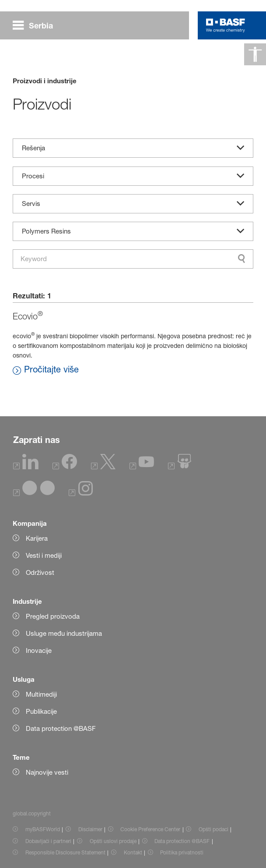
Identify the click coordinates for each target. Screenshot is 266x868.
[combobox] (133, 259)
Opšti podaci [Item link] (213, 829)
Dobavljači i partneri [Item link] (48, 841)
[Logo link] (226, 25)
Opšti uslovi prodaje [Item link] (113, 841)
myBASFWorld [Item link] (43, 829)
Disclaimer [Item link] (90, 829)
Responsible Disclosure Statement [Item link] (65, 852)
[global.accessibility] (255, 54)
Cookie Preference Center (150, 829)
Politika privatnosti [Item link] (182, 852)
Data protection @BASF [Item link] (182, 841)
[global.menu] (36, 25)
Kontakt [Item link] (133, 852)
